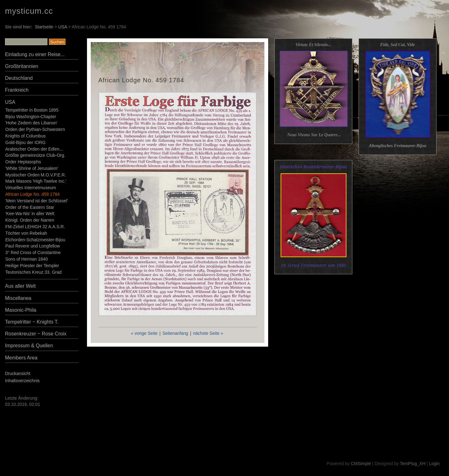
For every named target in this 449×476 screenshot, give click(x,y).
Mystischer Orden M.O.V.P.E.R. (36, 175)
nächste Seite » (208, 333)
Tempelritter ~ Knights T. (32, 322)
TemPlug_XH (413, 464)
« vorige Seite (144, 333)
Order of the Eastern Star (30, 207)
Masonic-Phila (21, 310)
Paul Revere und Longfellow (33, 246)
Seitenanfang (175, 333)
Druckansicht (18, 373)
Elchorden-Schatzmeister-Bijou (35, 240)
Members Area (21, 358)
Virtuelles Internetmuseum (31, 188)
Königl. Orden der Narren (30, 220)
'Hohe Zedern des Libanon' (31, 123)
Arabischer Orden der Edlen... (34, 149)
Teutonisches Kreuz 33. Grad (34, 272)
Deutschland (19, 78)
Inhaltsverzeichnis (22, 381)
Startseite (44, 27)
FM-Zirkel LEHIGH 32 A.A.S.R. (35, 227)
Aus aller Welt (20, 286)
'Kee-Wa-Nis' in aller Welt (30, 214)
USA (63, 27)
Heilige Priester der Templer (32, 266)
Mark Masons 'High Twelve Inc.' (36, 181)
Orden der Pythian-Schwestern (35, 129)
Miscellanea (18, 298)
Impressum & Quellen (29, 346)
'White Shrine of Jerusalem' (32, 168)
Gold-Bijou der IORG (25, 142)
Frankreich (17, 90)
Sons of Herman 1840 (27, 259)
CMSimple (361, 464)
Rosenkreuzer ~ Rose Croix (36, 334)
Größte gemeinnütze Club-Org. (35, 155)
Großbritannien (22, 66)
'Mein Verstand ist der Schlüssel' (37, 201)
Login (434, 464)
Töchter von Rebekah (26, 233)
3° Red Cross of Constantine (33, 252)
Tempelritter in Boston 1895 (32, 110)
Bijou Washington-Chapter (31, 117)
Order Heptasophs (23, 162)
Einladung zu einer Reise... (35, 54)
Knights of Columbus (25, 136)
